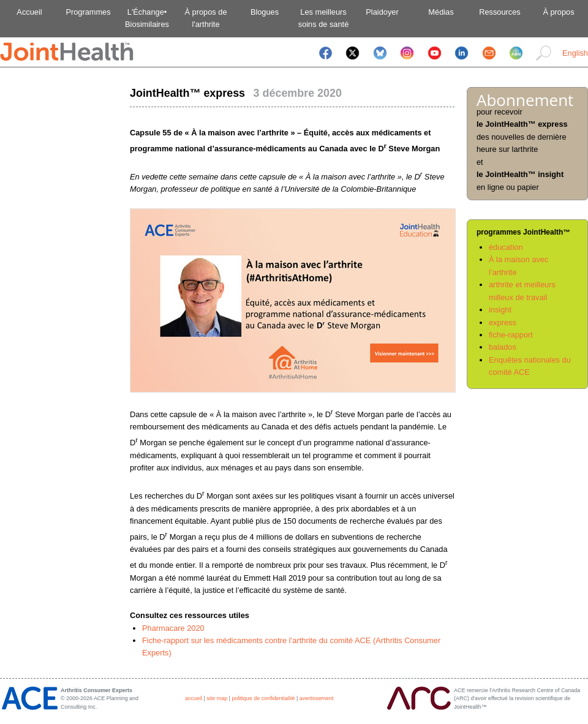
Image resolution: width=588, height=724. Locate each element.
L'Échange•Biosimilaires (147, 18)
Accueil (29, 12)
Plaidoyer (382, 12)
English (575, 53)
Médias (441, 12)
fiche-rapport (511, 335)
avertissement (317, 698)
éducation (506, 247)
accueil (194, 698)
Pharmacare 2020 (173, 628)
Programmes (88, 12)
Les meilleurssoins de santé (324, 18)
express (503, 322)
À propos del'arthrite (205, 18)
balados (503, 347)
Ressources (500, 12)
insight (500, 310)
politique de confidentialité (263, 698)
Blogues (265, 12)
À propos (558, 12)
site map (217, 698)
